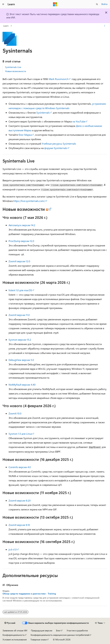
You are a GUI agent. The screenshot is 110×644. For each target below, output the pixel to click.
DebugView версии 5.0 (21, 360)
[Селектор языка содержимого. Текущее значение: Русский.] (10, 623)
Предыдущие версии (42, 630)
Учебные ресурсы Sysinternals (59, 144)
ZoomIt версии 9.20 (20, 500)
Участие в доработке (77, 630)
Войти (104, 4)
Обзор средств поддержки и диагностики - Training (29, 594)
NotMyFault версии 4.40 (22, 385)
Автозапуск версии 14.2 (22, 225)
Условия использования (15, 639)
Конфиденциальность (13, 635)
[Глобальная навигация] (3, 4)
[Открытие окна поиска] (97, 4)
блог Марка (25, 135)
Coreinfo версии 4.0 (20, 467)
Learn (6, 26)
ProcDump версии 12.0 (21, 241)
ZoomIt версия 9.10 (19, 525)
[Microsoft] (55, 4)
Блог (58, 630)
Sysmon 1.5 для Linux (20, 434)
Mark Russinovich (59, 79)
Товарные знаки (39, 639)
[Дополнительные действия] (105, 26)
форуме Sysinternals (56, 148)
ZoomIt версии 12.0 (19, 261)
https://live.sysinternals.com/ (29, 201)
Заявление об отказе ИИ (15, 630)
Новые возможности (16, 71)
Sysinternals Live (13, 67)
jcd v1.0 (13, 549)
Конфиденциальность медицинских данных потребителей (60, 635)
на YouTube (79, 121)
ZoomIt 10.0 (15, 413)
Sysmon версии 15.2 (20, 340)
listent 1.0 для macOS (20, 290)
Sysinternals (43, 113)
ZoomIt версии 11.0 (19, 315)
